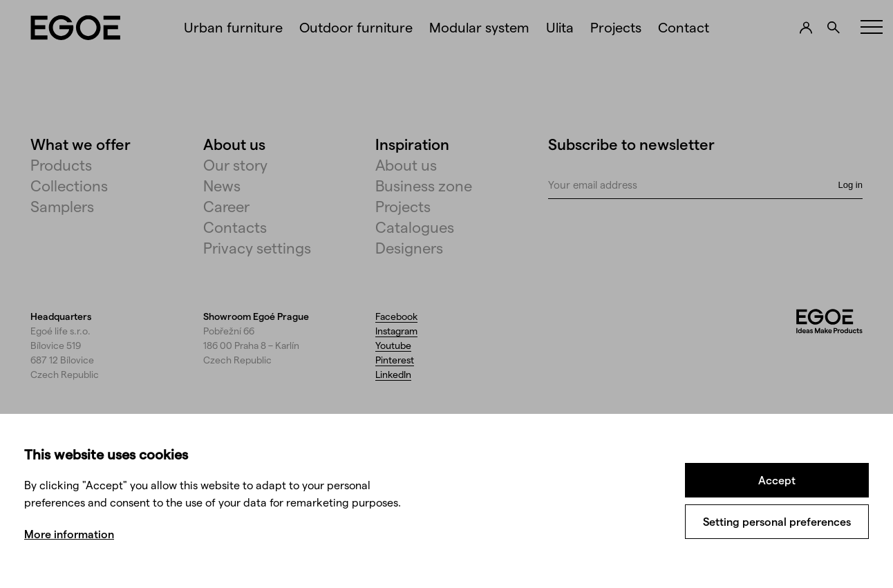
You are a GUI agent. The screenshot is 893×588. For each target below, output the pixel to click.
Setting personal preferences (777, 521)
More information (69, 534)
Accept (777, 480)
